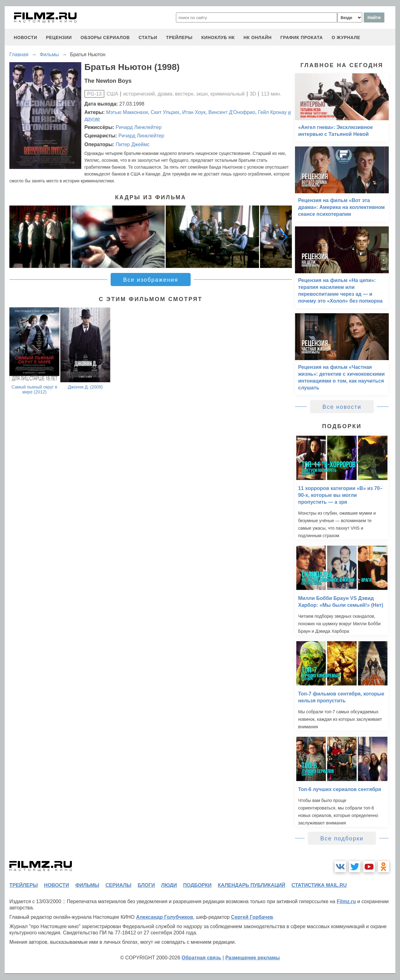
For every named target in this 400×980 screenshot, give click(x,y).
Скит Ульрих (165, 112)
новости (25, 37)
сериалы (118, 885)
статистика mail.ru (319, 885)
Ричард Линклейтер (139, 127)
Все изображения (151, 280)
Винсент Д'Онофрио (232, 112)
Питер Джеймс (132, 144)
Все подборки (342, 839)
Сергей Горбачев (252, 917)
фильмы (87, 885)
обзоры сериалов (105, 37)
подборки (197, 885)
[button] (284, 237)
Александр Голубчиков (165, 917)
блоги (146, 885)
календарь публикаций (252, 885)
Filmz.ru (346, 901)
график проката (302, 37)
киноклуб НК (218, 37)
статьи (148, 37)
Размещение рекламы (253, 958)
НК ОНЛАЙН (257, 37)
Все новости (342, 407)
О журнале (346, 37)
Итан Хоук (194, 112)
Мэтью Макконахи (127, 112)
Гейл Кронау (272, 112)
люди (169, 885)
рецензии (59, 37)
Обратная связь (201, 958)
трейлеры (179, 37)
